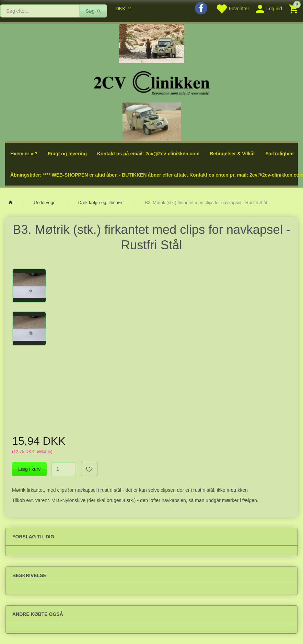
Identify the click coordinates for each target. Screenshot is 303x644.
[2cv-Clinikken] (152, 82)
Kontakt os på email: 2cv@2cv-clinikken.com (148, 154)
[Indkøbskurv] (294, 8)
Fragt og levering (67, 154)
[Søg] (94, 11)
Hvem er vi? (24, 154)
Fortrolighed (279, 154)
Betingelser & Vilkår (232, 154)
